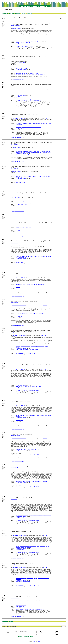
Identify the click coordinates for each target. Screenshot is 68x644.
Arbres (27, 176)
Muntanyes (38, 151)
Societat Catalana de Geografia (32, 350)
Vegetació (18, 152)
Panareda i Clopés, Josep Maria (16, 533)
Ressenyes (18, 346)
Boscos (35, 152)
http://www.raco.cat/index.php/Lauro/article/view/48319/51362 (27, 290)
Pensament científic (34, 604)
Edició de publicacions (41, 39)
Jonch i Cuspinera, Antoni (21, 41)
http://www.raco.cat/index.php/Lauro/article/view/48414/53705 (27, 131)
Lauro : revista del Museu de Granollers (19, 119)
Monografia (47, 278)
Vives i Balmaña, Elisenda (15, 435)
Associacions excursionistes (31, 39)
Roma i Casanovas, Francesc (21, 73)
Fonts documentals (19, 94)
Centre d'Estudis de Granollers (22, 386)
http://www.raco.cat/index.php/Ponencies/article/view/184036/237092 (29, 101)
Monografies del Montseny (17, 28)
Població (49, 256)
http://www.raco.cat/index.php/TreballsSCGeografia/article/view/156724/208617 (31, 609)
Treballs (46, 119)
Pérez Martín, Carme (34, 73)
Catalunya (22, 128)
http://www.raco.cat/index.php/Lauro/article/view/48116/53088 (27, 520)
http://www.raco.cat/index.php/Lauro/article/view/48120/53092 (27, 391)
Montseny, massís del (25, 44)
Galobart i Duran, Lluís (15, 403)
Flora (38, 152)
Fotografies (24, 68)
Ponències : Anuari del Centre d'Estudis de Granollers (22, 89)
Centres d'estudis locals (46, 384)
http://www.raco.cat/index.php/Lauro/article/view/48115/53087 (27, 552)
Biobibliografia (19, 285)
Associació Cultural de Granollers (34, 386)
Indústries (45, 256)
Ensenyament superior (47, 515)
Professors (40, 515)
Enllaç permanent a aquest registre (18, 52)
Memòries (48, 151)
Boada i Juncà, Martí (14, 144)
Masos (24, 152)
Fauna (41, 152)
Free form (64, 626)
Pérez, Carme (25, 99)
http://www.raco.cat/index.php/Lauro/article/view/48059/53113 (27, 319)
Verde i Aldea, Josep (14, 467)
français (62, 1)
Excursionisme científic (20, 39)
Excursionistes (41, 578)
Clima (32, 152)
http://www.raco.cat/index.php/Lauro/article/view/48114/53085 (27, 586)
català (65, 1)
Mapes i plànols (36, 124)
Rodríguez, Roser (32, 99)
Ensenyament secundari (20, 481)
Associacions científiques (26, 346)
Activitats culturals (28, 384)
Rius (21, 152)
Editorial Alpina (19, 127)
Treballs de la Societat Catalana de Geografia (20, 601)
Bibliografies (30, 124)
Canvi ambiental (19, 151)
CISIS (33, 642)
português (55, 1)
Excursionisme (19, 125)
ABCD (35, 642)
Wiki (39, 642)
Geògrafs (37, 94)
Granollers (18, 44)
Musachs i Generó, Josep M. (16, 116)
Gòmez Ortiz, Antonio (14, 302)
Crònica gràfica (19, 68)
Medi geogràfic (23, 256)
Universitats (31, 314)
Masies (29, 68)
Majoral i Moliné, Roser (15, 598)
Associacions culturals (20, 384)
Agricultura (45, 152)
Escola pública (45, 481)
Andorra (22, 260)
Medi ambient (33, 151)
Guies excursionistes (43, 124)
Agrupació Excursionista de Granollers (23, 42)
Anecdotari (43, 151)
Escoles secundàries (30, 481)
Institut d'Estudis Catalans (21, 350)
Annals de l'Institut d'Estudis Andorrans (19, 246)
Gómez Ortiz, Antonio (14, 243)
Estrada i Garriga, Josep (15, 367)
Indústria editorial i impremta (21, 124)
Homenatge (27, 202)
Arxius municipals (27, 94)
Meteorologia (21, 177)
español (59, 1)
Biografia (22, 202)
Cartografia (33, 285)
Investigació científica (24, 314)
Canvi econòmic (29, 256)
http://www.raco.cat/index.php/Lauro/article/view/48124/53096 (27, 354)
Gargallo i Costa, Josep (15, 565)
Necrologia (18, 202)
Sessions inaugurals (35, 346)
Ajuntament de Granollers (21, 75)
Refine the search (23, 17)
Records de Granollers (21, 63)
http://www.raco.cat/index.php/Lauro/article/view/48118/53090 (27, 455)
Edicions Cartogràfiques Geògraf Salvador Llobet (32, 127)
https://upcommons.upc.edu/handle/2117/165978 (25, 46)
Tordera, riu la (27, 155)
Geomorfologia (23, 257)
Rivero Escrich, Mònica (20, 182)
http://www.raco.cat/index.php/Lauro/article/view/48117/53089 (27, 487)
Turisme (29, 449)
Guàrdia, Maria (19, 99)
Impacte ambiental (26, 151)
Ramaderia (40, 256)
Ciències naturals (23, 40)
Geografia (29, 40)
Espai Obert (45, 305)
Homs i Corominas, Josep (15, 333)
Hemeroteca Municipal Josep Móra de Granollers (36, 75)
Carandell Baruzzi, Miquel (15, 26)
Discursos (34, 384)
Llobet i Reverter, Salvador (36, 41)
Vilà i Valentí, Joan (19, 262)
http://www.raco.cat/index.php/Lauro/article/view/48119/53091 (27, 423)
